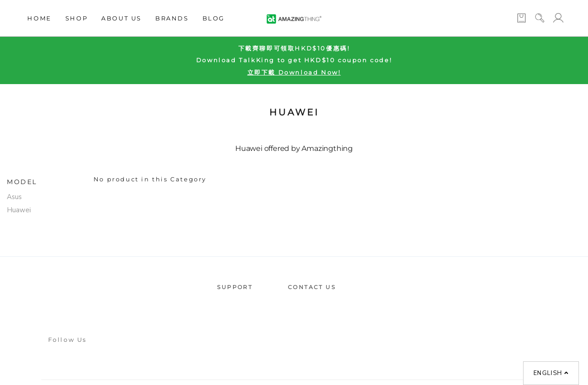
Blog (214, 18)
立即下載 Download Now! (294, 72)
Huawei (19, 210)
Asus (14, 197)
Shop (77, 18)
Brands (172, 18)
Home (39, 18)
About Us (121, 18)
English (551, 373)
